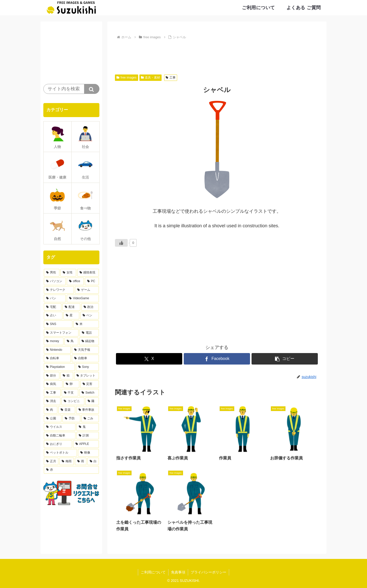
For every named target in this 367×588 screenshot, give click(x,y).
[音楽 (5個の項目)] (67, 410)
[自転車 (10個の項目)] (57, 358)
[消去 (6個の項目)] (52, 401)
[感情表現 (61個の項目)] (88, 273)
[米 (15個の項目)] (86, 324)
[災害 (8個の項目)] (90, 384)
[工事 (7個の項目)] (52, 393)
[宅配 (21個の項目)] (53, 307)
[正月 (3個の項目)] (51, 461)
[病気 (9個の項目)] (53, 384)
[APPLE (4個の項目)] (86, 444)
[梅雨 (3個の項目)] (67, 461)
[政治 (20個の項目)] (90, 307)
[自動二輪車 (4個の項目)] (60, 436)
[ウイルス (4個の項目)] (60, 427)
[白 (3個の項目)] (93, 461)
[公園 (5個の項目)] (53, 419)
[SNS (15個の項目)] (58, 324)
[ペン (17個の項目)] (90, 316)
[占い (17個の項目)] (53, 316)
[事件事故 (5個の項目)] (88, 410)
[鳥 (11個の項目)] (71, 341)
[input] (71, 89)
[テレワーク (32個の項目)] (59, 290)
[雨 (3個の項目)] (81, 461)
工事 (171, 78)
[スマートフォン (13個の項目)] (61, 333)
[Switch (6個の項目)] (89, 393)
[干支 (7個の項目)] (70, 393)
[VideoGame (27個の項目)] (83, 298)
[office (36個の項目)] (75, 281)
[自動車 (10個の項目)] (85, 358)
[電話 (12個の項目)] (89, 333)
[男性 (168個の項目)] (52, 273)
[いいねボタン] (121, 243)
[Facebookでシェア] (217, 359)
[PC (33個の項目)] (92, 281)
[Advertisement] (217, 55)
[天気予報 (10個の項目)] (85, 350)
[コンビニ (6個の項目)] (73, 401)
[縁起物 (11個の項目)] (89, 341)
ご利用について (153, 572)
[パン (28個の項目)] (55, 298)
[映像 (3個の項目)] (88, 453)
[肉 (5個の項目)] (51, 410)
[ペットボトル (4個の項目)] (60, 453)
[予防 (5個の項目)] (71, 419)
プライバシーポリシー (208, 572)
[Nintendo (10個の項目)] (57, 350)
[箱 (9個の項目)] (67, 376)
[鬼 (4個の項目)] (88, 427)
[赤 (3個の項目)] (71, 470)
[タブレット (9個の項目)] (87, 376)
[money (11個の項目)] (54, 341)
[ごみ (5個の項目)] (90, 419)
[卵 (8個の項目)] (71, 384)
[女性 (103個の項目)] (68, 273)
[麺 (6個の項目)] (92, 401)
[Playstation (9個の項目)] (59, 367)
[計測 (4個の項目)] (88, 436)
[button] (285, 359)
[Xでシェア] (149, 359)
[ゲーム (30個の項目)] (87, 290)
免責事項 (178, 572)
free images (127, 78)
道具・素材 (151, 78)
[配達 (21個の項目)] (71, 307)
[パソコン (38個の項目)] (55, 281)
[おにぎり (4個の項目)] (58, 444)
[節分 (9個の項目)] (52, 376)
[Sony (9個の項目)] (87, 367)
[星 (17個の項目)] (71, 316)
